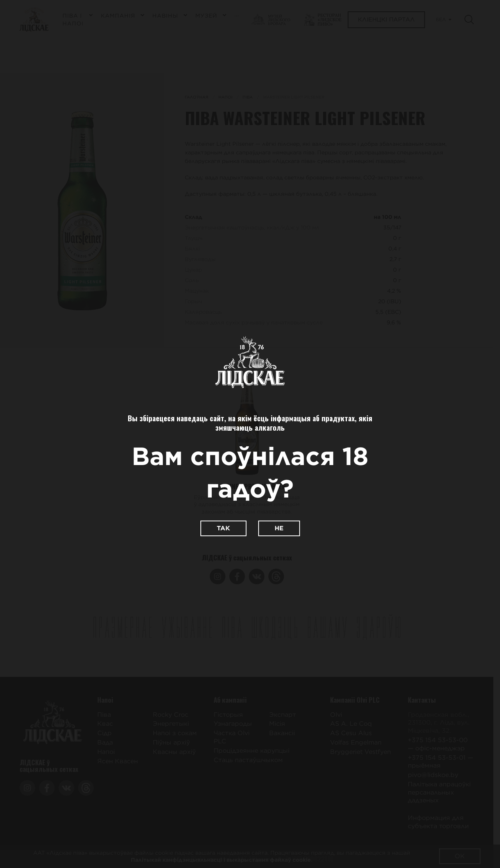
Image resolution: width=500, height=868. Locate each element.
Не (279, 528)
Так (223, 528)
